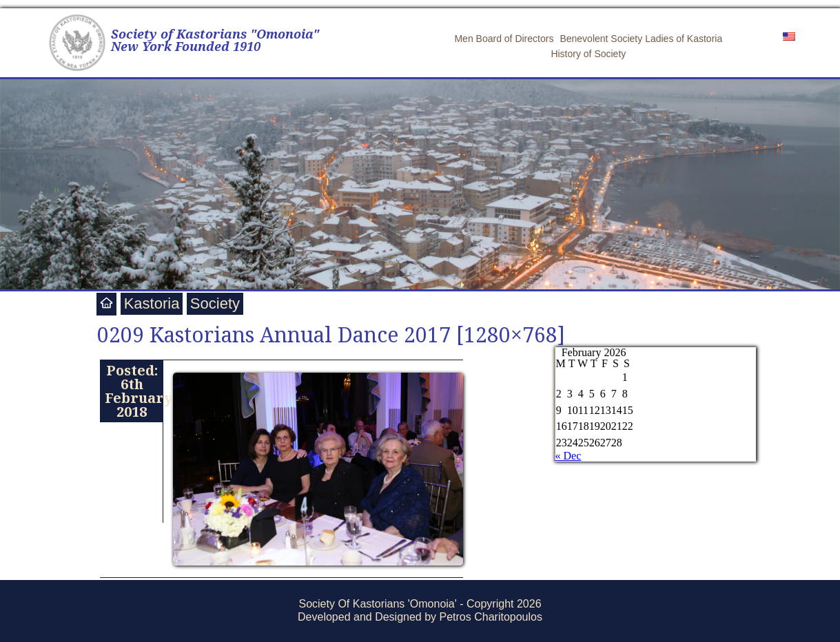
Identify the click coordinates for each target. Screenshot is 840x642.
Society (215, 303)
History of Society (588, 54)
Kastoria (152, 303)
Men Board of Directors (504, 39)
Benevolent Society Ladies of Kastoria (641, 39)
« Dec (568, 456)
